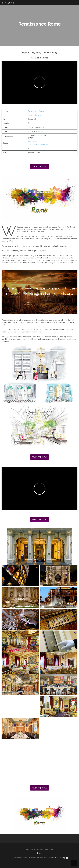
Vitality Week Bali (55, 858)
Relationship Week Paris (38, 858)
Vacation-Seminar (35, 115)
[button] (64, 858)
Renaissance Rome (36, 111)
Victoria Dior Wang (43, 144)
